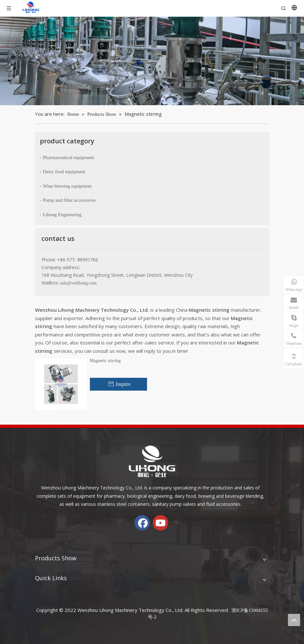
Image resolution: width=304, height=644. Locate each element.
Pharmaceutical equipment (69, 157)
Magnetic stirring (105, 361)
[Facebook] (142, 523)
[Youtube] (161, 523)
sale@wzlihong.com (78, 283)
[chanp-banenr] (152, 61)
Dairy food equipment (64, 172)
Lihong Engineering (62, 215)
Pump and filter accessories (69, 200)
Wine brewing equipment (67, 186)
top (294, 620)
